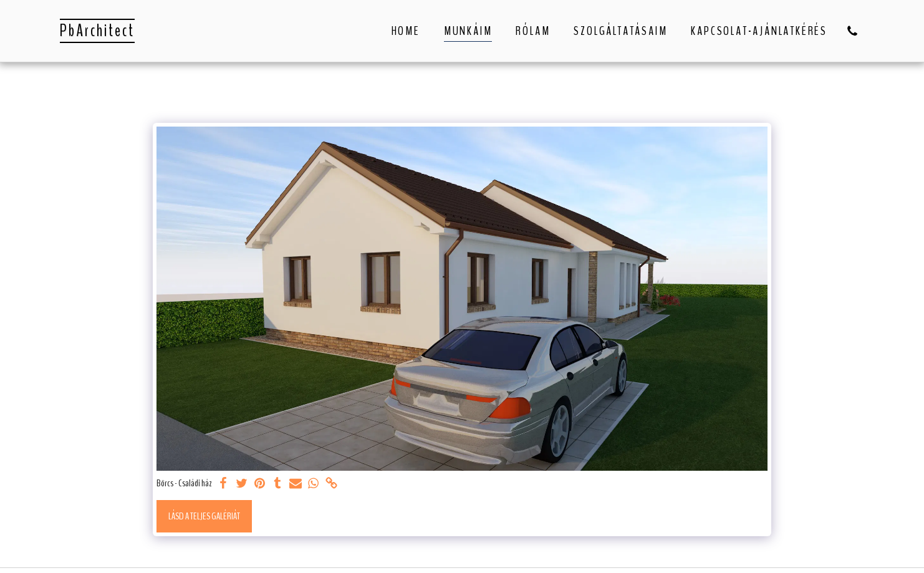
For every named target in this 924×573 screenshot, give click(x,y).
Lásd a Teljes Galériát (204, 516)
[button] (852, 31)
